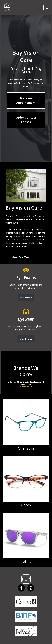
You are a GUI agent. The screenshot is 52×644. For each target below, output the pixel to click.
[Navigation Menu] (47, 8)
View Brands (26, 336)
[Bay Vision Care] (7, 8)
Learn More (26, 294)
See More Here (26, 377)
